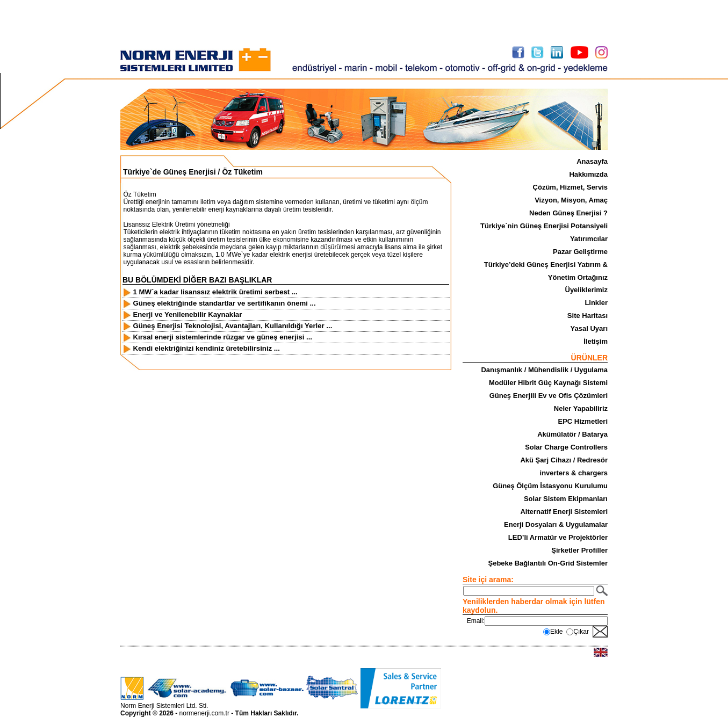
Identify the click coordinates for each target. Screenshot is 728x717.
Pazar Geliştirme (580, 252)
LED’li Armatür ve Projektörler (558, 537)
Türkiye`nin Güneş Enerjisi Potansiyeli (544, 226)
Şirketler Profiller (579, 550)
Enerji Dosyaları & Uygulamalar (556, 524)
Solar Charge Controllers (566, 447)
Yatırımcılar (589, 239)
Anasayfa (592, 161)
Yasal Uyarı (589, 328)
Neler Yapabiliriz (581, 408)
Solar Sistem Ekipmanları (566, 499)
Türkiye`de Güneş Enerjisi (170, 172)
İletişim (596, 341)
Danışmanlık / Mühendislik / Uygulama (544, 370)
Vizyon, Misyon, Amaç (571, 200)
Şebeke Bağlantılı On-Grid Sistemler (548, 563)
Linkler (596, 303)
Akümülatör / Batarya (572, 434)
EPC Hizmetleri (583, 421)
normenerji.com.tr (204, 713)
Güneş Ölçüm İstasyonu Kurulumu (550, 486)
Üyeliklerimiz (587, 290)
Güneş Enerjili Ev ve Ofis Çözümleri (549, 396)
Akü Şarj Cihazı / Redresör (564, 460)
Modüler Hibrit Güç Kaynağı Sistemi (548, 383)
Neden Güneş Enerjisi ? (568, 213)
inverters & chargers (574, 473)
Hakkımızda (588, 174)
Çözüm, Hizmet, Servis (570, 187)
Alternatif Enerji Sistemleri (564, 512)
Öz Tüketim (242, 172)
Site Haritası (588, 316)
